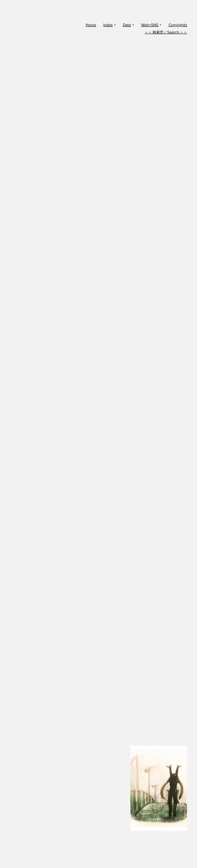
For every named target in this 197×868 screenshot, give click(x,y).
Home (91, 25)
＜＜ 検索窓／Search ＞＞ (166, 32)
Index (108, 25)
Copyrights (178, 25)
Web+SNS (150, 25)
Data (127, 25)
